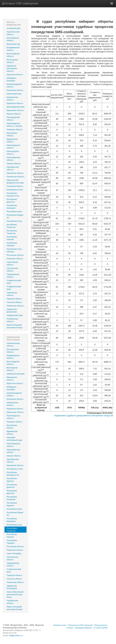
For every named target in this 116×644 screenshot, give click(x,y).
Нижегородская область (13, 146)
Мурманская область (12, 140)
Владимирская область (13, 49)
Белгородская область (13, 39)
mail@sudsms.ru (16, 635)
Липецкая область (15, 129)
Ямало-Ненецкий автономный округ (15, 326)
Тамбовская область (12, 294)
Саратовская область (12, 263)
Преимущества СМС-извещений (80, 625)
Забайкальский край (15, 374)
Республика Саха (14, 221)
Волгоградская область (13, 55)
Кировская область (15, 103)
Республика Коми (14, 211)
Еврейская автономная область (12, 68)
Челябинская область (12, 320)
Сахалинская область (12, 270)
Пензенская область (15, 177)
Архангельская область (13, 33)
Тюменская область (15, 306)
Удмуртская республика (12, 311)
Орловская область (15, 173)
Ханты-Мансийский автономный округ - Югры (15, 594)
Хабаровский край (15, 315)
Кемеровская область (12, 99)
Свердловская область (13, 276)
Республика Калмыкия (12, 207)
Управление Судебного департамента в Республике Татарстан (84, 416)
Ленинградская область (13, 119)
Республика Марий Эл (15, 216)
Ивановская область (12, 379)
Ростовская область (15, 255)
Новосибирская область (13, 159)
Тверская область (14, 299)
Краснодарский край (15, 107)
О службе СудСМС (101, 628)
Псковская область (15, 186)
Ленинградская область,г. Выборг (14, 125)
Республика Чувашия (12, 244)
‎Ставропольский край (14, 288)
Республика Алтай (15, 190)
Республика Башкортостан (13, 194)
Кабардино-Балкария (12, 79)
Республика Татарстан (12, 232)
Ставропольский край (14, 282)
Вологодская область (12, 61)
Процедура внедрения (83, 628)
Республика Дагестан (12, 201)
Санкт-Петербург (14, 553)
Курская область (14, 114)
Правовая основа (60, 625)
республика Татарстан (12, 226)
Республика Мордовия (12, 520)
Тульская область (14, 302)
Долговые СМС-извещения (20, 3)
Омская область (14, 164)
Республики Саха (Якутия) (14, 250)
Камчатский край (14, 94)
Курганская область (15, 110)
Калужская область (15, 90)
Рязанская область (15, 259)
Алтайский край (13, 28)
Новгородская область (13, 153)
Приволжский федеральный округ (15, 181)
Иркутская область (15, 75)
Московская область (12, 134)
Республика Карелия (12, 504)
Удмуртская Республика (12, 587)
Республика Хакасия (12, 238)
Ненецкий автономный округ (15, 439)
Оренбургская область (13, 168)
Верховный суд (13, 44)
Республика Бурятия (12, 480)
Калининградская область (14, 85)
